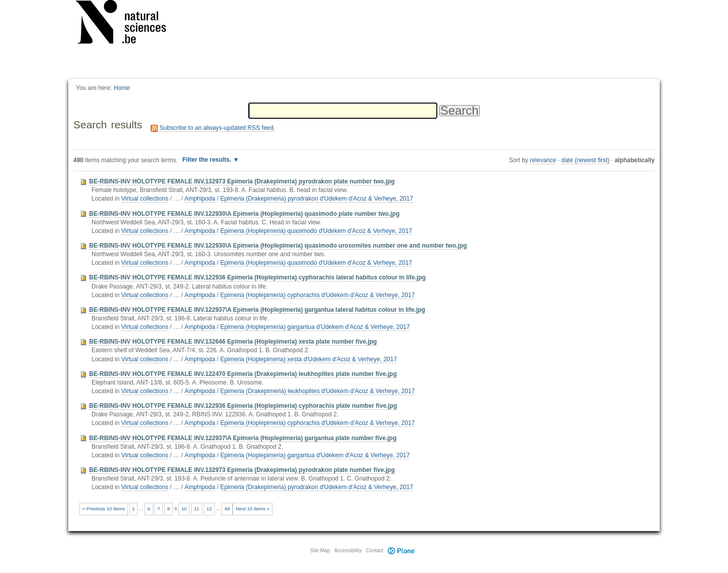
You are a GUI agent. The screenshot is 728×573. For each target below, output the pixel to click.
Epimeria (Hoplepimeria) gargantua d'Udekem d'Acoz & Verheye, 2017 (315, 327)
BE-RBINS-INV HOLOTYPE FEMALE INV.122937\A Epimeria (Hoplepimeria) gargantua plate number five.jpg (243, 438)
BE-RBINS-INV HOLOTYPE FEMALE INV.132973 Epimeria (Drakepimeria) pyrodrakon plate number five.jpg (242, 470)
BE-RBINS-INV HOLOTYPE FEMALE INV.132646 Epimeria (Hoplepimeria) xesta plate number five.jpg (233, 342)
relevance (543, 160)
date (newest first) (585, 160)
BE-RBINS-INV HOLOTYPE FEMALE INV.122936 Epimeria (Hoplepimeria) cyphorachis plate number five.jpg (243, 406)
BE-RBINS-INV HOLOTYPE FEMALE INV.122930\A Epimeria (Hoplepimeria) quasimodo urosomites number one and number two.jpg (278, 246)
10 (184, 509)
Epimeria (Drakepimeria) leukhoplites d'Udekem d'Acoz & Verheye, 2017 (318, 391)
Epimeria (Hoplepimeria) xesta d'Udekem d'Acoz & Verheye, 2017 (309, 359)
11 (196, 509)
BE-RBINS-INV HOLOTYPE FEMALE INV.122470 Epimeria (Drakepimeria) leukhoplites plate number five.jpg (243, 374)
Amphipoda (200, 199)
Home (122, 88)
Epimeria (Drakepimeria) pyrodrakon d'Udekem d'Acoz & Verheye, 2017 (317, 199)
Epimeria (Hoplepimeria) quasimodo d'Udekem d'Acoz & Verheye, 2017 (316, 231)
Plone (401, 551)
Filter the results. (208, 160)
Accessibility (348, 551)
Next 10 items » (253, 509)
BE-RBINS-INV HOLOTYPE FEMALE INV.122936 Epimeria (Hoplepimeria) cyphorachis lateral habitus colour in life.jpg (257, 277)
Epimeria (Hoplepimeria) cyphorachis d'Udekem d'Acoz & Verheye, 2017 (318, 295)
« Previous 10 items (104, 509)
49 (227, 509)
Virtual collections (145, 199)
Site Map (320, 551)
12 (209, 509)
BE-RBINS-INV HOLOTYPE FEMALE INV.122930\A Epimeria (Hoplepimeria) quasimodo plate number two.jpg (244, 214)
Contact (375, 551)
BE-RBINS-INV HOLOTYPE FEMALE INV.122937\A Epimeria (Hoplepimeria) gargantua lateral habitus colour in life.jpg (257, 310)
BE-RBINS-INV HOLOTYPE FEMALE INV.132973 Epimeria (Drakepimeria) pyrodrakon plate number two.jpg (242, 181)
